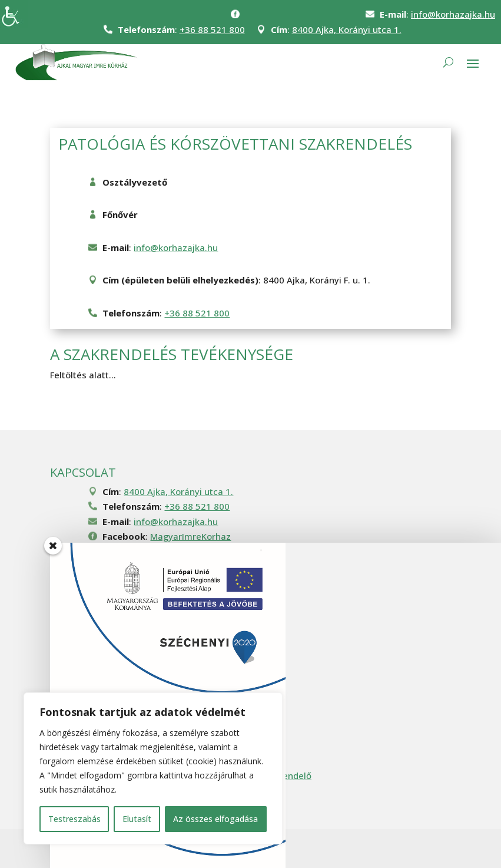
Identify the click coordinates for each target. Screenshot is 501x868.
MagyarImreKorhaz (190, 536)
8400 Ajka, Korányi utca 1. (347, 29)
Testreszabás (74, 819)
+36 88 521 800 (212, 29)
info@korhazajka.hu (453, 14)
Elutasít (137, 819)
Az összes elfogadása (215, 819)
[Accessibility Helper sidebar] (14, 14)
